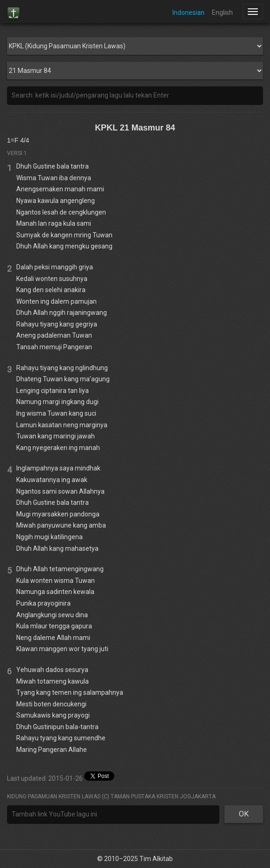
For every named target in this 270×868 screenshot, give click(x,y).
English (222, 13)
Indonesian (188, 13)
